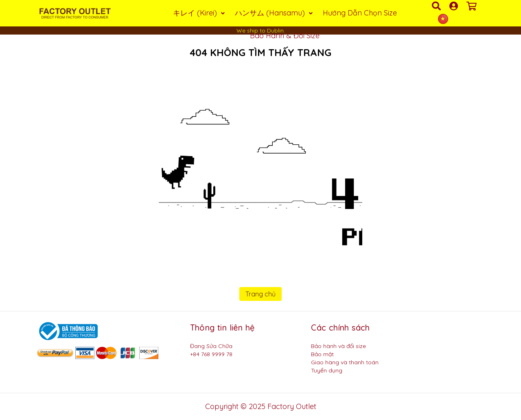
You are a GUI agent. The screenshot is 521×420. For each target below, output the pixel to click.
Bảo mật (322, 354)
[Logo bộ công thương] (67, 331)
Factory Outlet (292, 406)
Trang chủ (260, 294)
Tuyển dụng (327, 370)
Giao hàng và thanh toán (345, 362)
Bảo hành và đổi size (338, 346)
